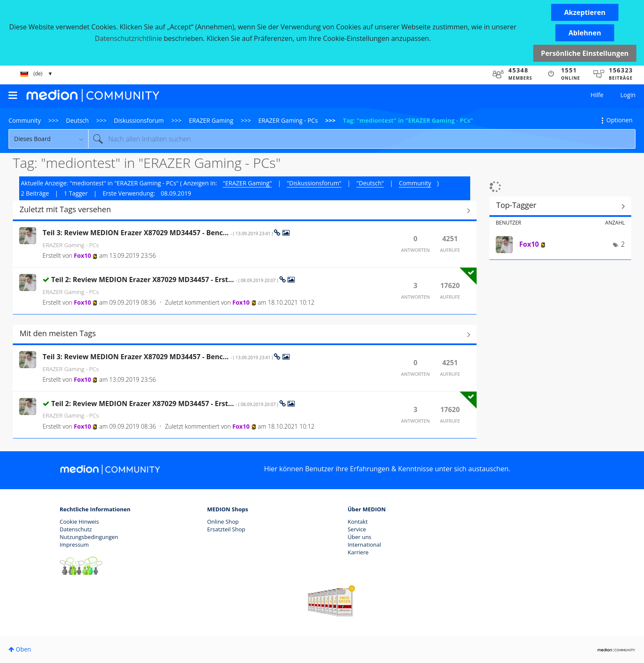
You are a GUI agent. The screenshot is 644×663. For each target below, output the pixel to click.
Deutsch (78, 120)
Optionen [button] (620, 120)
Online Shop (223, 522)
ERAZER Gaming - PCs (288, 120)
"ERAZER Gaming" (247, 183)
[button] (585, 12)
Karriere (358, 552)
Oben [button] (23, 649)
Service (357, 529)
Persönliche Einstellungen (585, 53)
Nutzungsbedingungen (89, 537)
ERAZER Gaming (211, 120)
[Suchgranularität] (48, 139)
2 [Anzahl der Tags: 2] (623, 244)
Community (25, 120)
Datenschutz (76, 529)
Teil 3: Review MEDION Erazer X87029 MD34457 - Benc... (158, 233)
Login (628, 95)
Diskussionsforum (139, 120)
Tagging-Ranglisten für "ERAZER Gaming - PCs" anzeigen (560, 206)
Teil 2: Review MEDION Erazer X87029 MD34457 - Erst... (165, 280)
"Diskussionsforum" (314, 183)
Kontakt (358, 522)
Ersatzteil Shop (226, 529)
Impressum (74, 545)
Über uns (359, 537)
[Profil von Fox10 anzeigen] (82, 255)
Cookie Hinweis (79, 522)
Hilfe (597, 95)
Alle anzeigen (245, 210)
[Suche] (362, 139)
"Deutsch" (370, 183)
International (364, 545)
